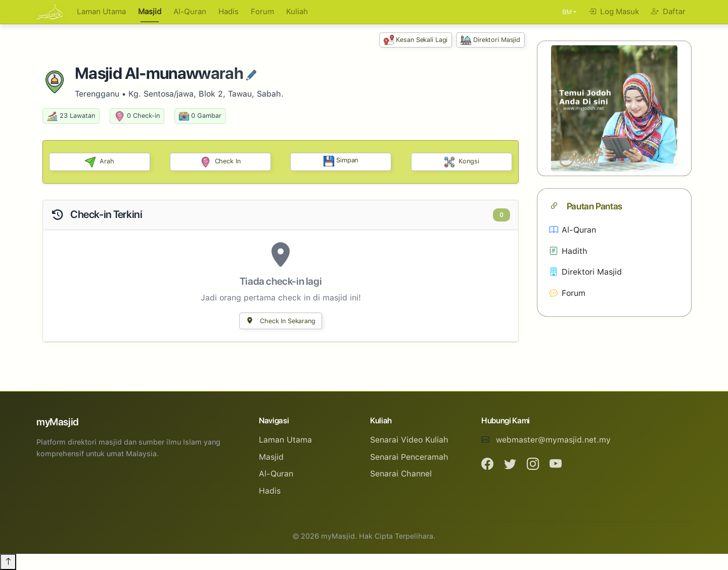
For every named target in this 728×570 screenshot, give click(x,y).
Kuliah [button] (297, 12)
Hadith (568, 251)
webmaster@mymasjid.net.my (553, 440)
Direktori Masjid (490, 40)
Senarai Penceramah (409, 457)
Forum (262, 12)
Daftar (668, 12)
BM (567, 12)
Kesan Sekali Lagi (416, 40)
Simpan (341, 161)
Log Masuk (614, 12)
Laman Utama (101, 12)
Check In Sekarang (281, 321)
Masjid (150, 12)
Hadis (229, 12)
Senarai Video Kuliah (409, 440)
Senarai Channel (401, 474)
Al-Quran (190, 12)
